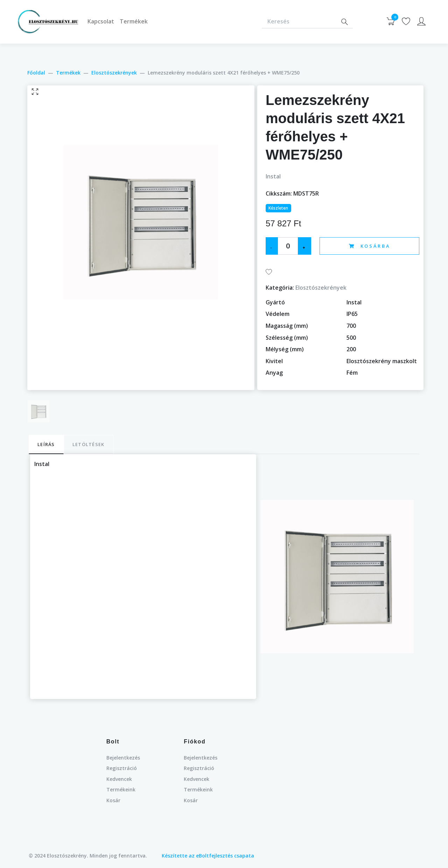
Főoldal (36, 73)
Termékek (134, 21)
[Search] (344, 22)
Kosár (113, 800)
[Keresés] (299, 22)
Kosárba (370, 246)
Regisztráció (122, 768)
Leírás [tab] (46, 444)
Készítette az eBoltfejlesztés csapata (208, 856)
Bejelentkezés (123, 758)
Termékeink (121, 789)
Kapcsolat (101, 21)
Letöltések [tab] (89, 444)
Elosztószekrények (114, 73)
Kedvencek (119, 779)
